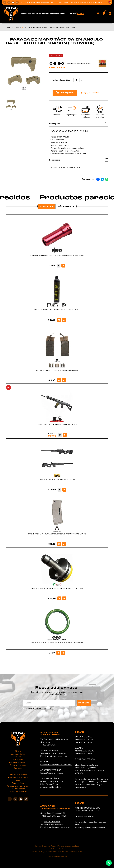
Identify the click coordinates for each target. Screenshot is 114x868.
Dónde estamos (18, 789)
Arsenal (45, 13)
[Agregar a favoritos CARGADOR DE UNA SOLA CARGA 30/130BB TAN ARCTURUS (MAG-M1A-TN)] (64, 544)
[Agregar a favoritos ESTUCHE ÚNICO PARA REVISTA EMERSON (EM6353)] (64, 380)
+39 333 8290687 (59, 753)
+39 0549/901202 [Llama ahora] (89, 2)
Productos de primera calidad (18, 779)
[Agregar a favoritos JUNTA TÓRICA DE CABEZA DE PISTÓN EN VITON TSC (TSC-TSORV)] (63, 653)
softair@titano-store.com (51, 2)
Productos (10, 27)
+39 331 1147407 (58, 824)
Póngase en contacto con (18, 786)
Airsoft (24, 13)
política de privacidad (44, 709)
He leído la (39, 709)
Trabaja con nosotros (18, 792)
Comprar (65, 93)
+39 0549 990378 (52, 822)
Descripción (79, 124)
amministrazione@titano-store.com (56, 765)
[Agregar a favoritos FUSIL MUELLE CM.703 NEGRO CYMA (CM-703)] (64, 490)
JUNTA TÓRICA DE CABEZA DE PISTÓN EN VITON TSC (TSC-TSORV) (57, 643)
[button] (110, 2)
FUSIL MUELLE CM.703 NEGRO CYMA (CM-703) (57, 480)
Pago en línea (18, 783)
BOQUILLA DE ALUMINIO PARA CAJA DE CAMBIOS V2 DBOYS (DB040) (57, 255)
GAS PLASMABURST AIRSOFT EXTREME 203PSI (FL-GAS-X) (57, 310)
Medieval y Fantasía (68, 13)
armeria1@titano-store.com (59, 827)
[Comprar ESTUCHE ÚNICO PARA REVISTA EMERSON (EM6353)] (59, 380)
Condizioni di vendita (18, 775)
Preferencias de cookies (68, 846)
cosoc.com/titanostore (51, 787)
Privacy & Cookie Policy (45, 846)
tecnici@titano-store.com (52, 773)
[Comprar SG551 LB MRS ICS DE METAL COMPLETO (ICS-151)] (60, 435)
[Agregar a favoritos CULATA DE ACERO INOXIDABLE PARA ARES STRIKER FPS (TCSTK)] (64, 598)
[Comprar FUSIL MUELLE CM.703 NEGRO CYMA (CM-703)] (59, 490)
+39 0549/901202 (52, 750)
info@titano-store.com (57, 756)
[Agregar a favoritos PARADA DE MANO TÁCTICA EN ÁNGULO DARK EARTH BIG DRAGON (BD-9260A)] (90, 93)
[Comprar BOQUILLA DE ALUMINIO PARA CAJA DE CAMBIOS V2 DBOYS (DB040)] (59, 266)
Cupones (18, 768)
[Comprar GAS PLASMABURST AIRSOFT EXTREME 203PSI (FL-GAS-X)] (59, 320)
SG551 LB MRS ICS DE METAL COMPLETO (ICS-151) (57, 425)
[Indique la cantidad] (76, 80)
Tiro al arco (54, 13)
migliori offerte (57, 694)
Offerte (80, 13)
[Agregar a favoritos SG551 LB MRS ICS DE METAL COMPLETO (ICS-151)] (65, 435)
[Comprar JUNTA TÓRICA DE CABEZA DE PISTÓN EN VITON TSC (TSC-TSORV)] (58, 653)
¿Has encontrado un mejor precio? (79, 64)
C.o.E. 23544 (57, 849)
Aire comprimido (35, 13)
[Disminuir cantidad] (72, 80)
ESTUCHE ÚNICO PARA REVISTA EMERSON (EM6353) (57, 370)
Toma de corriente (18, 765)
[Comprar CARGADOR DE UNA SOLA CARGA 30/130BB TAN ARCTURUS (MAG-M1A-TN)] (59, 544)
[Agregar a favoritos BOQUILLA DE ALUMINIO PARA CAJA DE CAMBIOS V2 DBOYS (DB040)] (63, 266)
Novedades (46, 206)
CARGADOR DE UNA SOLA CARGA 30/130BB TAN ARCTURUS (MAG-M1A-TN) (57, 534)
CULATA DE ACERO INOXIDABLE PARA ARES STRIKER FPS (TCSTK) (57, 588)
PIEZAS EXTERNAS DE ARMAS (36, 27)
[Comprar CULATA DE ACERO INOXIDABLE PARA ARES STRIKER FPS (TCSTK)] (59, 598)
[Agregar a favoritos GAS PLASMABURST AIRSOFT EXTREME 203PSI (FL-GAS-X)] (64, 320)
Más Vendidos (66, 206)
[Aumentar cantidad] (81, 80)
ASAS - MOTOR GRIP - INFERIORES (64, 27)
